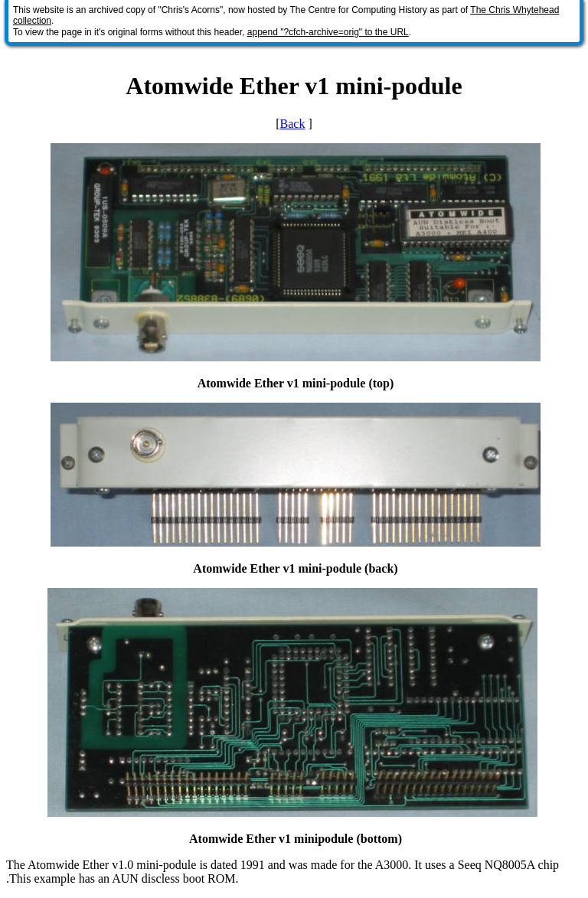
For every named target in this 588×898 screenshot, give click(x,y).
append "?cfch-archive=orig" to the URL (328, 32)
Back (293, 124)
